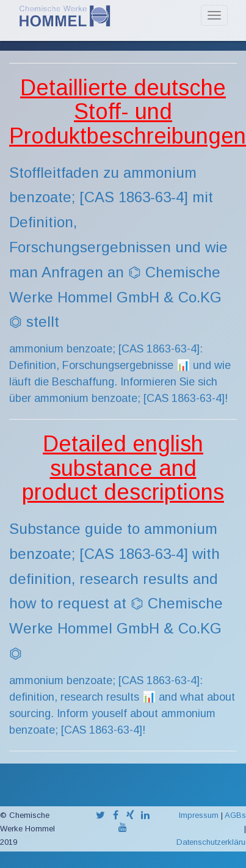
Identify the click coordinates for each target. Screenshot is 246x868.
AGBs (235, 815)
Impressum (199, 815)
